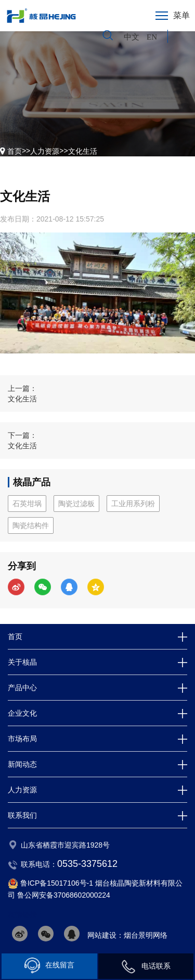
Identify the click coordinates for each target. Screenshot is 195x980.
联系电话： (69, 864)
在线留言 (49, 965)
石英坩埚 (27, 504)
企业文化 (22, 713)
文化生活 (83, 151)
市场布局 (22, 739)
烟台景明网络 (146, 935)
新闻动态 (22, 764)
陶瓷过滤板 (76, 504)
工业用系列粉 (133, 504)
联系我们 (22, 815)
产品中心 (22, 688)
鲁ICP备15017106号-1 (57, 883)
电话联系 (146, 966)
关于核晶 (22, 662)
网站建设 (102, 935)
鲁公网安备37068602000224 (64, 895)
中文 (133, 37)
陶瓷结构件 (31, 525)
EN (152, 37)
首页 (15, 151)
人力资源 (45, 151)
